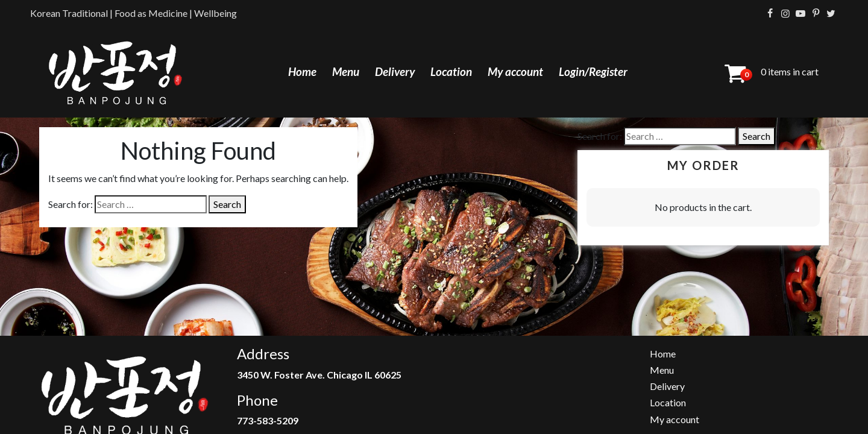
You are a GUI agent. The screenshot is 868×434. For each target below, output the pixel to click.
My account (515, 71)
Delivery (395, 71)
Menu (346, 71)
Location (451, 71)
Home (302, 71)
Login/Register (593, 71)
